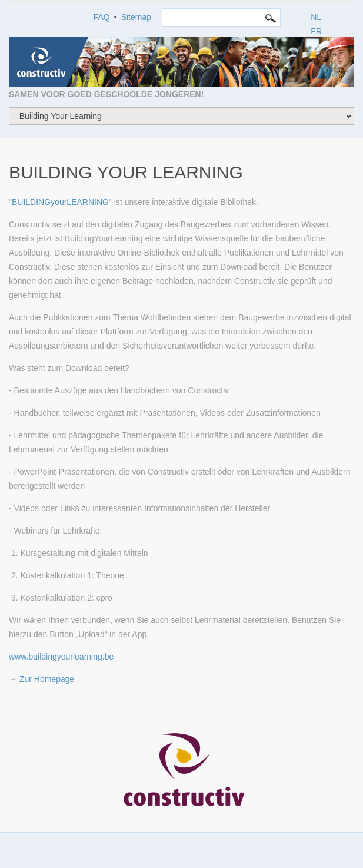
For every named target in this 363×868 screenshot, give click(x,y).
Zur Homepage (47, 679)
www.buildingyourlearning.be (61, 657)
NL (316, 17)
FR (316, 31)
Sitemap (136, 17)
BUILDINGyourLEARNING (60, 202)
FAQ (102, 17)
